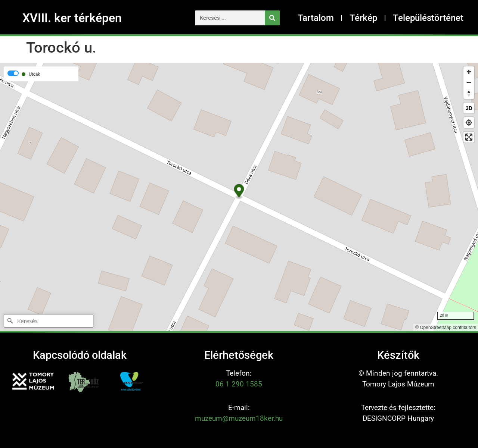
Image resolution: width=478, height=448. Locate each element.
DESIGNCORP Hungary (398, 418)
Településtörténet (428, 18)
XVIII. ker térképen (72, 18)
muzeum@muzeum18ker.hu (239, 418)
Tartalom (316, 18)
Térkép (363, 18)
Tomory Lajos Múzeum (398, 384)
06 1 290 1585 (239, 384)
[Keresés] (272, 18)
